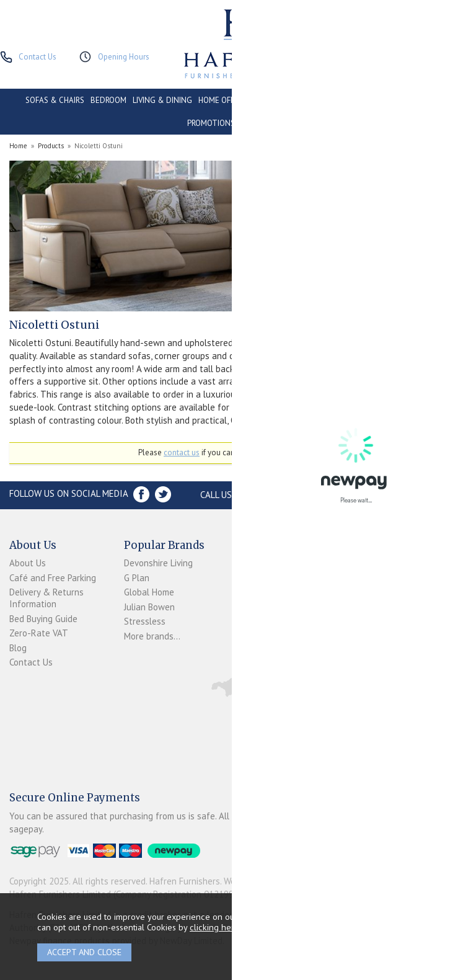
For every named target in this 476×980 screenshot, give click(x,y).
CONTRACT (381, 100)
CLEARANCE (430, 100)
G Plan (137, 578)
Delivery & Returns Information (46, 598)
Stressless (145, 621)
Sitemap (254, 661)
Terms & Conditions (258, 612)
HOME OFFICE (222, 100)
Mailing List (260, 647)
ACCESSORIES (265, 123)
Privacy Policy (264, 632)
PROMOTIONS (211, 123)
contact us (182, 452)
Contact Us (31, 662)
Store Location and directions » (389, 495)
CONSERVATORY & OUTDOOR (303, 100)
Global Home (149, 592)
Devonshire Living (158, 563)
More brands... (152, 636)
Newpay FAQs (265, 591)
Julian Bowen (149, 607)
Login (248, 577)
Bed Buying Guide (43, 619)
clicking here (214, 927)
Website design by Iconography (285, 881)
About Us (28, 563)
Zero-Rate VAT (39, 633)
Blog (18, 648)
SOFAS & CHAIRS (55, 100)
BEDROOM (108, 100)
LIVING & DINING (162, 100)
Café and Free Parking (53, 578)
